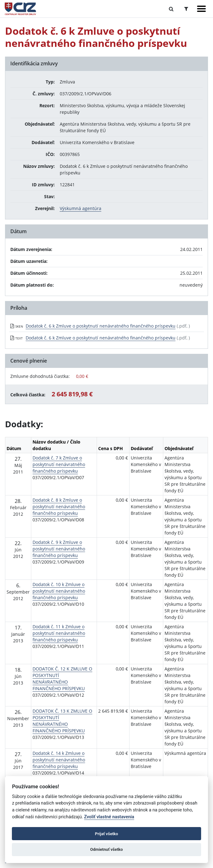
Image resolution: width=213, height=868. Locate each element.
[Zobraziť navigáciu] (201, 9)
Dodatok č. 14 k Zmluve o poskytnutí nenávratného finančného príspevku (59, 760)
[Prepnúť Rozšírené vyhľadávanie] (186, 9)
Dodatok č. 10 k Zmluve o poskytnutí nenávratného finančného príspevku (59, 591)
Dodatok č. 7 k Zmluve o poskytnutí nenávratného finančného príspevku (59, 464)
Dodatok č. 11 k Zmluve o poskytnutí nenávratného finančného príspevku (59, 633)
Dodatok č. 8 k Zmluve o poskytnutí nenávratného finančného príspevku (59, 507)
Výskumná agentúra (81, 208)
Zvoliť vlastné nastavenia (109, 817)
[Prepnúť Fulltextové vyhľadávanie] (171, 9)
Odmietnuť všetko (106, 849)
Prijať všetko (107, 834)
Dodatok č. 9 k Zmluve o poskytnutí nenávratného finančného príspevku (59, 549)
